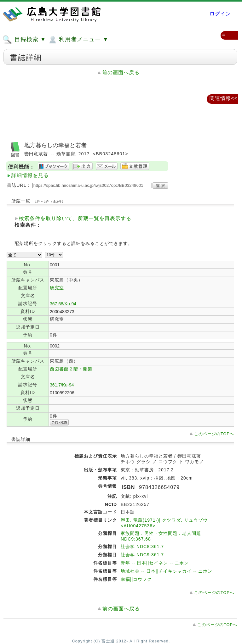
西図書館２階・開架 (71, 369)
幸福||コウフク (136, 579)
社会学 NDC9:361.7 (142, 555)
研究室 (57, 288)
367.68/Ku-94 (63, 304)
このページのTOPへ (214, 434)
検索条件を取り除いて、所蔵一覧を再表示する (75, 218)
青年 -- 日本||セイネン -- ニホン (155, 563)
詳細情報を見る (30, 175)
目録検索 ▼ (24, 40)
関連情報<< (224, 98)
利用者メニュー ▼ (78, 40)
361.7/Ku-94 (62, 385)
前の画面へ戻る (121, 72)
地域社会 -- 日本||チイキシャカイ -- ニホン (167, 571)
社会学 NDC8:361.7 (142, 547)
